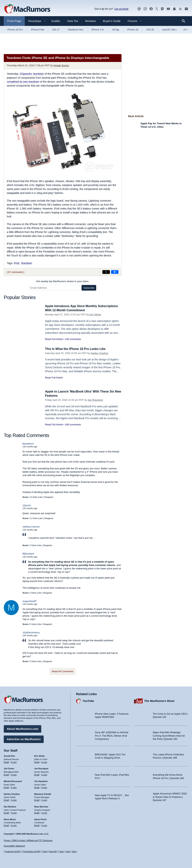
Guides (56, 21)
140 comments (73, 339)
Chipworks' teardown (32, 74)
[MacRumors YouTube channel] (168, 9)
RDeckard (28, 554)
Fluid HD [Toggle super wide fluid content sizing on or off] (53, 851)
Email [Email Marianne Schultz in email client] (37, 799)
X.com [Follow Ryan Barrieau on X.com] (44, 812)
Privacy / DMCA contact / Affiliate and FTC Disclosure (28, 840)
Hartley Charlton (99, 353)
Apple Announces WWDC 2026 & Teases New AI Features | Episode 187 (170, 796)
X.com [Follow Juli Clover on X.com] (14, 774)
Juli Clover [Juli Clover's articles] (9, 768)
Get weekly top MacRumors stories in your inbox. (63, 281)
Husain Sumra (61, 65)
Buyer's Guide (112, 21)
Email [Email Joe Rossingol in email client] (37, 774)
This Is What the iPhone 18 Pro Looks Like (77, 349)
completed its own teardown (23, 82)
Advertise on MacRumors (24, 739)
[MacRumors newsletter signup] (186, 9)
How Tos (73, 21)
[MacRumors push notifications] (174, 9)
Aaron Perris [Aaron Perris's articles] (40, 819)
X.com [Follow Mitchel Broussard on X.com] (14, 787)
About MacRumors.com (22, 728)
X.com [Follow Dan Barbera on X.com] (14, 812)
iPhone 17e (98, 30)
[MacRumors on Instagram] (145, 9)
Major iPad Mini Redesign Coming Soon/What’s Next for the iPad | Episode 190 (169, 735)
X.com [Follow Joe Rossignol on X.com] (44, 774)
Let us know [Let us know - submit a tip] (121, 9)
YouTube (88, 700)
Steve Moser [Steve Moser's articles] (10, 819)
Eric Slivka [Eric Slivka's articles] (40, 755)
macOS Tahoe (170, 30)
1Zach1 (27, 505)
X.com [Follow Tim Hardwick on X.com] (44, 787)
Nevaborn (28, 444)
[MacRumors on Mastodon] (162, 9)
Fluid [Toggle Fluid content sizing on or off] (45, 851)
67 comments (15, 272)
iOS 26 (150, 30)
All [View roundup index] (186, 30)
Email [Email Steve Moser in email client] (6, 825)
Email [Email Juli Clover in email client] (6, 774)
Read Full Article (54, 339)
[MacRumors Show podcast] (139, 9)
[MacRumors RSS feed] (180, 9)
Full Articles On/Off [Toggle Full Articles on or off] (31, 851)
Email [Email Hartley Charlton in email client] (6, 799)
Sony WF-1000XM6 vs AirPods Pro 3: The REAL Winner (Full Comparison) (112, 735)
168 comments (73, 425)
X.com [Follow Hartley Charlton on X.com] (14, 799)
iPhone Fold (37, 30)
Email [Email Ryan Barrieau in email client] (37, 812)
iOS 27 (56, 30)
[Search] (185, 21)
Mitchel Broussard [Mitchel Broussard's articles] (13, 781)
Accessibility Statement (14, 846)
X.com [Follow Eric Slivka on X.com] (44, 762)
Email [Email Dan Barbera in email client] (6, 812)
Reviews (90, 21)
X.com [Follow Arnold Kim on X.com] (14, 762)
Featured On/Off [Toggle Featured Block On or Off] (12, 851)
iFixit (17, 263)
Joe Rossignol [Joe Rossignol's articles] (41, 768)
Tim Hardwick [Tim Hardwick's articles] (41, 781)
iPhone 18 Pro (15, 30)
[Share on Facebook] (115, 272)
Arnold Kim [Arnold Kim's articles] (9, 755)
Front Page (14, 21)
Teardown (26, 263)
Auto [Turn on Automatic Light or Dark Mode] (62, 851)
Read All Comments (63, 671)
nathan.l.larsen (31, 527)
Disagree (48, 497)
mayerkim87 (30, 601)
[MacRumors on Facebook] (151, 9)
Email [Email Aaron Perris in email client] (37, 825)
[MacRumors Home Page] (27, 9)
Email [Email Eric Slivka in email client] (37, 762)
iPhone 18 (133, 30)
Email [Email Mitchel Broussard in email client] (6, 787)
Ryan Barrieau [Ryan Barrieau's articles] (41, 806)
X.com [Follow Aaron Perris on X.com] (44, 825)
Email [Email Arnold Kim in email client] (6, 762)
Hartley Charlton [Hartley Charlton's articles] (12, 793)
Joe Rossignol (95, 400)
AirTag (116, 30)
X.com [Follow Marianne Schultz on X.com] (44, 799)
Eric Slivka (95, 315)
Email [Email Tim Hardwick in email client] (37, 787)
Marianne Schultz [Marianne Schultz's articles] (43, 793)
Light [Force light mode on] (68, 851)
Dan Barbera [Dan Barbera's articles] (10, 806)
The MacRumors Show (159, 700)
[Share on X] (106, 272)
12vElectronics (31, 633)
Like (41, 497)
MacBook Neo (76, 30)
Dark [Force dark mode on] (74, 851)
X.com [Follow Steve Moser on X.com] (14, 825)
